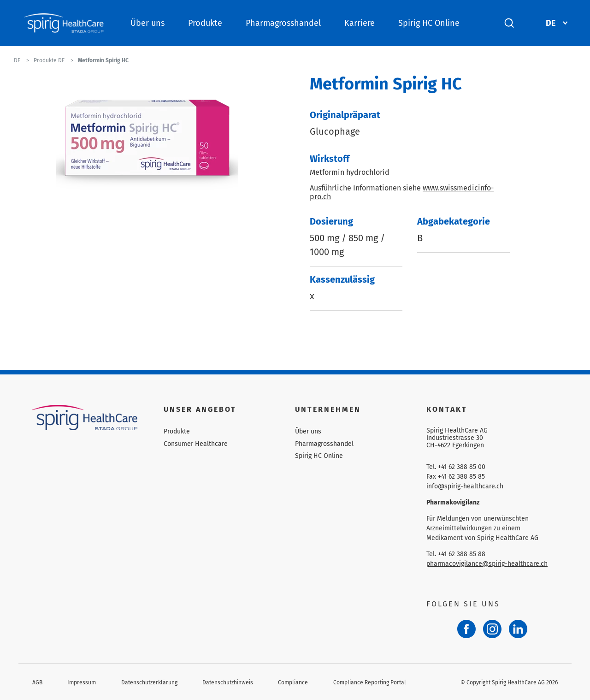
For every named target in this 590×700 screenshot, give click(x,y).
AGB (37, 682)
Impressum (82, 682)
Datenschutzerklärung (149, 682)
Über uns (147, 23)
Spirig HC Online (429, 23)
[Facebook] (466, 629)
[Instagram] (492, 629)
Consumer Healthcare (196, 444)
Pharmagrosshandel (283, 23)
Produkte (205, 23)
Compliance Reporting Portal (370, 682)
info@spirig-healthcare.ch (465, 486)
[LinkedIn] (518, 629)
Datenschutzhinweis (228, 682)
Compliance (293, 682)
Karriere (360, 23)
